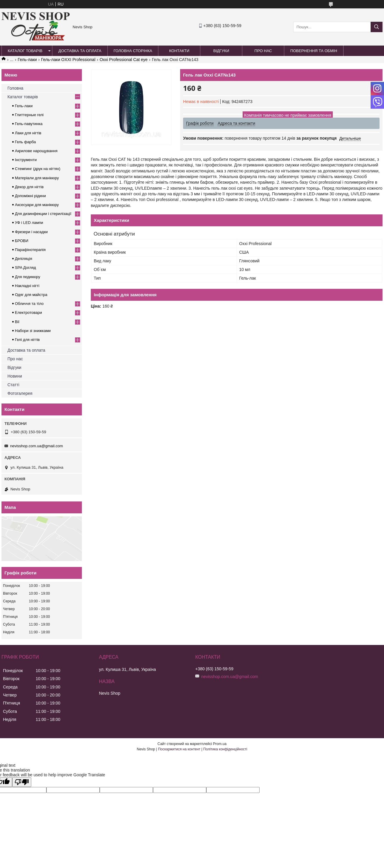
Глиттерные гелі (29, 115)
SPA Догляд (25, 268)
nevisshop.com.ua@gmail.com (36, 446)
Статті (13, 385)
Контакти (179, 51)
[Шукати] (377, 27)
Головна (15, 88)
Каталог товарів (25, 51)
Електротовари (28, 313)
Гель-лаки (27, 60)
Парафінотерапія (30, 250)
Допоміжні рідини (30, 196)
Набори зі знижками (33, 331)
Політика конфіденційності (225, 749)
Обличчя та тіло (29, 304)
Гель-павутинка (29, 124)
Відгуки (221, 51)
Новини (15, 376)
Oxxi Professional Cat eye (124, 60)
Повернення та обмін (314, 51)
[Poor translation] (22, 782)
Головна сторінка (133, 51)
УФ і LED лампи (29, 223)
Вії (17, 322)
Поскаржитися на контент (179, 749)
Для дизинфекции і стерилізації (43, 214)
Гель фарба (25, 142)
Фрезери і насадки (31, 232)
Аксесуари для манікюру (37, 205)
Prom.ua (220, 744)
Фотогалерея (20, 393)
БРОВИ (22, 241)
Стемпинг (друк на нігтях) (38, 169)
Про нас (263, 51)
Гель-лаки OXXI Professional (68, 60)
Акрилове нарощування (36, 151)
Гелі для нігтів (27, 340)
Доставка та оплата (80, 51)
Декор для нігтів (29, 187)
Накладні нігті (27, 286)
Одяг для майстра (31, 295)
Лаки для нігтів (28, 133)
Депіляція (24, 259)
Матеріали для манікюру (37, 178)
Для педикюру (28, 277)
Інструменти (26, 160)
